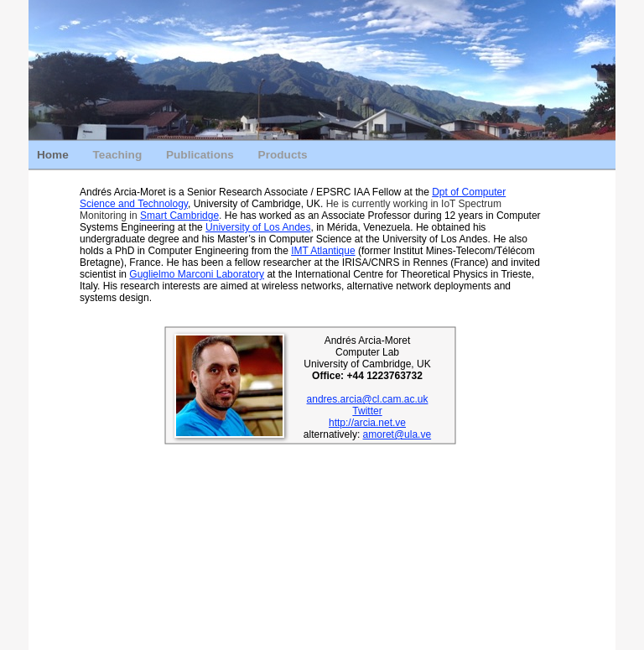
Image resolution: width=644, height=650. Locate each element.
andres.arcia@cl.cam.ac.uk (368, 399)
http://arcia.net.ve (367, 423)
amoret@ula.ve (397, 434)
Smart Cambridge (179, 216)
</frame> (311, 512)
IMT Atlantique (323, 251)
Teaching (119, 155)
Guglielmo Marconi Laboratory (197, 274)
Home (55, 155)
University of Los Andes (258, 227)
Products (283, 155)
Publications (202, 155)
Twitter (367, 411)
